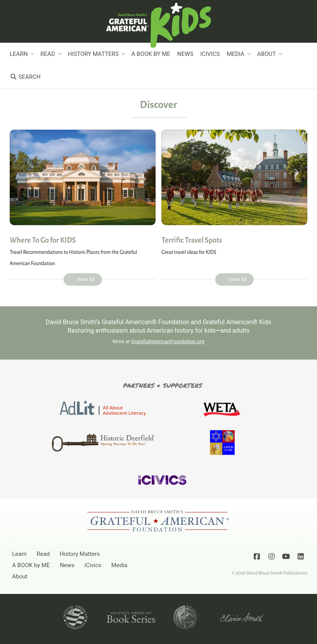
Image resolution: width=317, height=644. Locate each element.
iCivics (210, 54)
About (267, 54)
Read (48, 54)
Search (25, 77)
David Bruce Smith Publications (277, 573)
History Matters (93, 54)
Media (235, 54)
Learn (19, 54)
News (185, 54)
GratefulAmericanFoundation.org (168, 341)
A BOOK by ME (151, 54)
